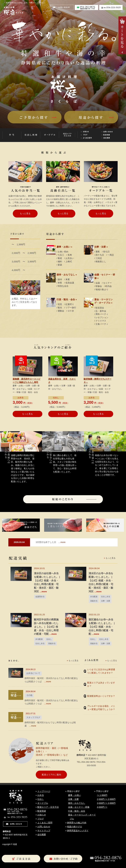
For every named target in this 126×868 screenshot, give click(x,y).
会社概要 (42, 835)
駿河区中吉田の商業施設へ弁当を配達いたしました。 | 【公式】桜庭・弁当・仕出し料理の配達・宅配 (46, 627)
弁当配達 (94, 597)
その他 (29, 695)
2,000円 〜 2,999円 (24, 253)
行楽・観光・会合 (77, 811)
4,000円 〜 (18, 270)
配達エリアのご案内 (51, 775)
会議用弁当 (40, 597)
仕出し (56, 398)
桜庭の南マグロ (75, 827)
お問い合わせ (44, 827)
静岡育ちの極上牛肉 (77, 823)
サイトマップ (44, 831)
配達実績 (42, 811)
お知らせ (42, 815)
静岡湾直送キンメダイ (78, 831)
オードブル (43, 803)
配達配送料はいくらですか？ (101, 696)
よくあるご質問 (45, 823)
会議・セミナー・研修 (79, 807)
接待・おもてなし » (67, 275)
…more (51, 542)
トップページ (44, 791)
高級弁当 (94, 601)
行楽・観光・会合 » (67, 299)
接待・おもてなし (77, 803)
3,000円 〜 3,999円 (24, 262)
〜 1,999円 (18, 244)
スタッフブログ (33, 717)
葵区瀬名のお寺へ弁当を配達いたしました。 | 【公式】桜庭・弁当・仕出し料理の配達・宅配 (102, 627)
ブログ (41, 819)
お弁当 (21, 398)
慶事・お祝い (74, 795)
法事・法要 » (101, 247)
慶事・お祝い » (64, 247)
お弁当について (33, 673)
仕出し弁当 (106, 597)
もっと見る (25, 213)
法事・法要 (106, 601)
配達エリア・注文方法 (48, 807)
